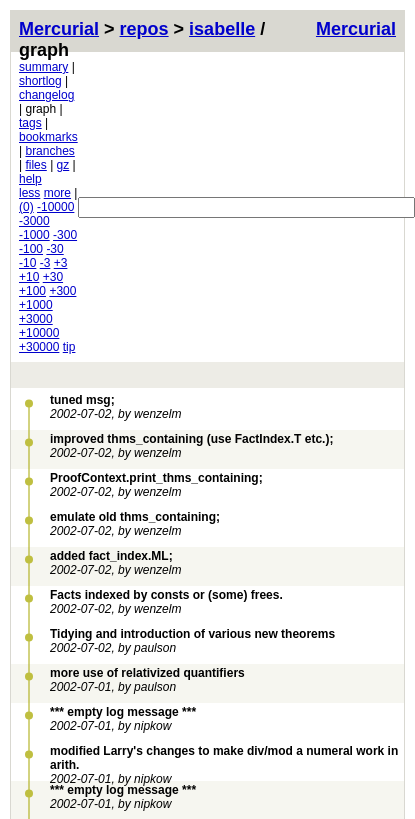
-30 (54, 249)
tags (30, 123)
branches (49, 151)
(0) (26, 207)
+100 (32, 291)
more (57, 193)
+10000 (39, 333)
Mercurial (356, 29)
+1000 (36, 305)
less (29, 193)
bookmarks (48, 137)
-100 (31, 249)
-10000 (55, 207)
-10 (27, 263)
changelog (46, 95)
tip (69, 347)
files (35, 165)
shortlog (40, 81)
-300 (65, 235)
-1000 (34, 235)
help (30, 179)
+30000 (39, 347)
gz (63, 165)
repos (144, 29)
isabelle (222, 29)
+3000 (36, 319)
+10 (29, 277)
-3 (45, 263)
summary (43, 67)
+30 (53, 277)
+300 (62, 291)
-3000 (34, 221)
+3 (61, 263)
